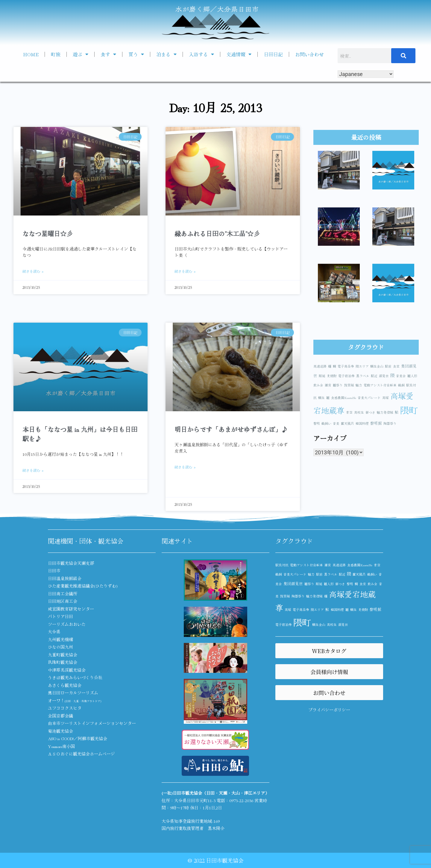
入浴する (201, 54)
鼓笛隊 (349, 385)
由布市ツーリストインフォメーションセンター (92, 723)
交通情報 (239, 54)
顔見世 (384, 376)
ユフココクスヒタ (65, 708)
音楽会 (401, 376)
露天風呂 (347, 423)
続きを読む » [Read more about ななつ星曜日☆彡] (33, 271)
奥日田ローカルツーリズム (73, 693)
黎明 (317, 423)
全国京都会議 (60, 716)
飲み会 (318, 385)
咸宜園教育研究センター (71, 609)
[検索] (403, 56)
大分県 (54, 632)
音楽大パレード (369, 398)
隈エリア (362, 366)
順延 (322, 376)
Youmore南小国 (61, 746)
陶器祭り (390, 423)
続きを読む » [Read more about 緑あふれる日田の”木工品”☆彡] (185, 271)
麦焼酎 (332, 376)
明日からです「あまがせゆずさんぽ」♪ (231, 429)
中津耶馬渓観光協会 (67, 670)
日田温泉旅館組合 (65, 578)
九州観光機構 (60, 639)
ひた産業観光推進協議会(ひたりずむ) (83, 586)
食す (108, 54)
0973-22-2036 (241, 800)
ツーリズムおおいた (67, 624)
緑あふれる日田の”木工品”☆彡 (217, 233)
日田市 (54, 570)
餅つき (370, 412)
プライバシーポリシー (329, 710)
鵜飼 (401, 385)
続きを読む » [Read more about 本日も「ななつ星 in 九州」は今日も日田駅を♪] (33, 470)
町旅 (56, 54)
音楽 (336, 423)
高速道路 (320, 366)
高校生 (359, 412)
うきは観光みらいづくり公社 (75, 677)
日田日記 (273, 54)
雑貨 (328, 385)
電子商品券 (346, 366)
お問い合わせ (309, 54)
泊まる (166, 54)
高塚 (386, 398)
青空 (349, 412)
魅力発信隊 (385, 412)
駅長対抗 (282, 565)
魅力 (359, 385)
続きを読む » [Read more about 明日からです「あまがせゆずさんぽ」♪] (185, 467)
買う (136, 54)
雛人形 (412, 376)
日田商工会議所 (63, 594)
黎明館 (376, 423)
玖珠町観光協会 (63, 662)
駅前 (388, 366)
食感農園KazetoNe (344, 398)
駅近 (374, 376)
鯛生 (321, 398)
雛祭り (338, 385)
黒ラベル (363, 376)
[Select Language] (366, 74)
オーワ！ (75, 700)
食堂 (396, 366)
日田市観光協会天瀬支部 (71, 563)
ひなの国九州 (60, 647)
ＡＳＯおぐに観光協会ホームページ (81, 754)
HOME (31, 54)
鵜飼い (326, 423)
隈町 (409, 410)
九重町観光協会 (63, 655)
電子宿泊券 (346, 376)
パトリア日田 (60, 616)
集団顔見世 (293, 584)
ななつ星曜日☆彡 (48, 233)
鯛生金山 (377, 366)
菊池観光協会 (60, 731)
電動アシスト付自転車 (380, 385)
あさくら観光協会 (65, 685)
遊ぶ (81, 54)
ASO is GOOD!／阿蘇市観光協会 (78, 738)
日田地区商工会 (63, 601)
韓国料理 (362, 423)
